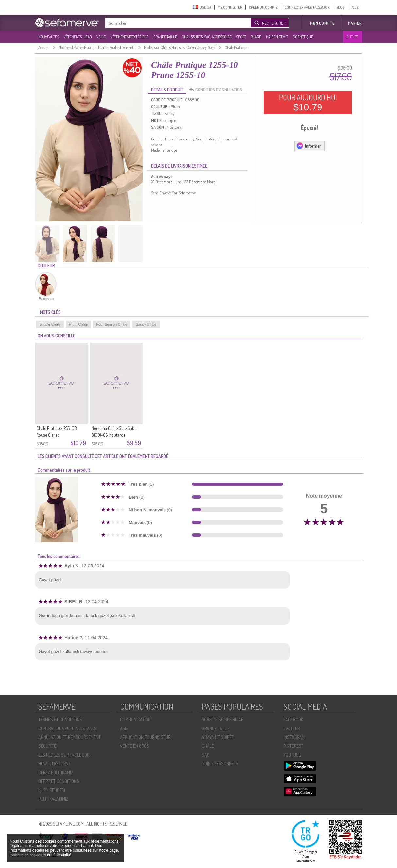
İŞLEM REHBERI (52, 790)
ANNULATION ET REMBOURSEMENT (69, 737)
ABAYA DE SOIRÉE (218, 737)
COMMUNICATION (135, 720)
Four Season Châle (112, 324)
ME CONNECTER (230, 7)
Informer (309, 146)
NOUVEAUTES (49, 37)
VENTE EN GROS (135, 746)
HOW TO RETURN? (54, 764)
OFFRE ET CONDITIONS (59, 781)
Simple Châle (50, 324)
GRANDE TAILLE (165, 37)
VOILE (101, 37)
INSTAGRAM (294, 737)
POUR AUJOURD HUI (308, 103)
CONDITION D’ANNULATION (217, 90)
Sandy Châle (146, 324)
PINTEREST (293, 746)
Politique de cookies (26, 855)
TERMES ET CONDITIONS (60, 720)
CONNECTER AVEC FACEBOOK (307, 7)
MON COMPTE (322, 23)
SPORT (241, 37)
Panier (355, 23)
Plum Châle (78, 324)
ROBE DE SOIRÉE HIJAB (223, 720)
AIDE (355, 7)
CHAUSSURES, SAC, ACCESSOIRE (207, 37)
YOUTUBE (292, 755)
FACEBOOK (293, 720)
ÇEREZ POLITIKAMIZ (56, 772)
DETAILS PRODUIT (167, 90)
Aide (124, 728)
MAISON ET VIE (277, 37)
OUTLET (352, 37)
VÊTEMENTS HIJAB (78, 37)
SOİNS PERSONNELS (220, 764)
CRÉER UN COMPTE (263, 7)
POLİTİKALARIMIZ (53, 799)
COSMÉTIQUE (303, 37)
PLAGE (256, 37)
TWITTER (292, 728)
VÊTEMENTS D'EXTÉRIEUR (129, 37)
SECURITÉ (47, 746)
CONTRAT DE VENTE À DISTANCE (68, 728)
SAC (206, 755)
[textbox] (176, 23)
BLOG (340, 7)
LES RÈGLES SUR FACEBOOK (64, 755)
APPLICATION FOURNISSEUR (145, 737)
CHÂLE (208, 746)
